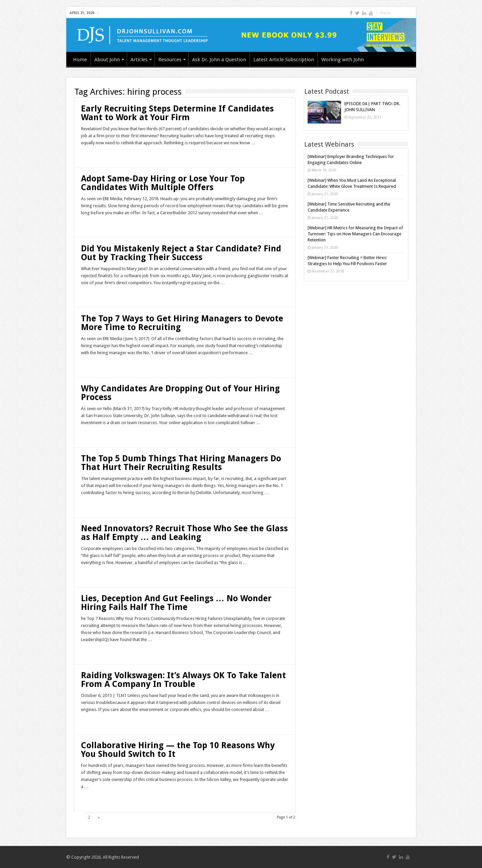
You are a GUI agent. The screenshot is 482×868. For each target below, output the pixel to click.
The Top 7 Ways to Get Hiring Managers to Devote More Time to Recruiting (182, 323)
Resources (170, 60)
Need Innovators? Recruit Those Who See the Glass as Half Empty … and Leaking (184, 533)
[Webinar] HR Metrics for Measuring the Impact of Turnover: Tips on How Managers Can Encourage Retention (355, 234)
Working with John (343, 60)
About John (107, 60)
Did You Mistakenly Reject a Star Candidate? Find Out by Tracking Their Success (181, 253)
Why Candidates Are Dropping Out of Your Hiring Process (180, 393)
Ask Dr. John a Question (219, 60)
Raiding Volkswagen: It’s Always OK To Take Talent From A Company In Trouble (183, 680)
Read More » (96, 155)
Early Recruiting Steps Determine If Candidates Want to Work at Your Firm (177, 113)
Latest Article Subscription (284, 60)
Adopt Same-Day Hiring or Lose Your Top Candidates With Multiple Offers (163, 183)
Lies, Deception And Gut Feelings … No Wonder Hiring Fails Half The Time (176, 603)
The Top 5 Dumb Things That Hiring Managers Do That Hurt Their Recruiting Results (181, 463)
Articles (139, 60)
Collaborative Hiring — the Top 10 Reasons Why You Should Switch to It (178, 750)
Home (80, 60)
